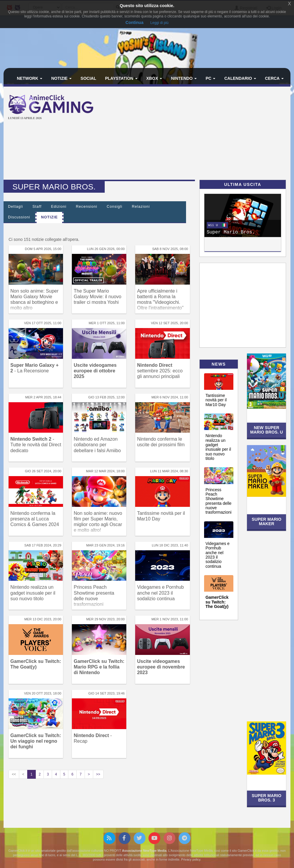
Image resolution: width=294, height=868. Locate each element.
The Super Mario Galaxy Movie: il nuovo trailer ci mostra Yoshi (97, 297)
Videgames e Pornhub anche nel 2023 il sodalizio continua (160, 593)
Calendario (240, 78)
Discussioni (19, 217)
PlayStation (121, 78)
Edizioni (59, 207)
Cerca (274, 78)
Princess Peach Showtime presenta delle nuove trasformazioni (219, 501)
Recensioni (87, 207)
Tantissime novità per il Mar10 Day (216, 400)
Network (30, 78)
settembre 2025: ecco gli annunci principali (160, 371)
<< (14, 774)
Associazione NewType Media (144, 851)
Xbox (154, 78)
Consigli (115, 207)
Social (88, 78)
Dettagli (16, 207)
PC (210, 78)
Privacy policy (191, 859)
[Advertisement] (199, 134)
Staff (37, 207)
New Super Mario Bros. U (267, 430)
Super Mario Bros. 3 (266, 798)
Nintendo (184, 78)
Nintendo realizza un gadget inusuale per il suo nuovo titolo (33, 593)
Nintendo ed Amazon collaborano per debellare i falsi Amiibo (97, 445)
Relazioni (141, 207)
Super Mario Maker (266, 521)
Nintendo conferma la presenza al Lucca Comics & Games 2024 (35, 519)
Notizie (61, 78)
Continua (134, 22)
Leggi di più (159, 23)
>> (98, 774)
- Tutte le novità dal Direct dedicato (36, 445)
